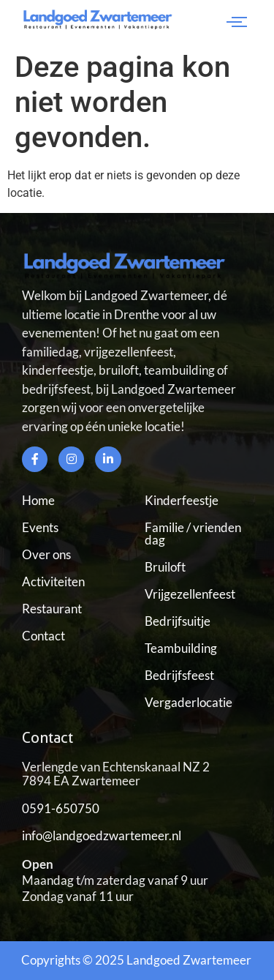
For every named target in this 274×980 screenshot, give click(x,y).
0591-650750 (61, 808)
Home (38, 500)
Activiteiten (53, 581)
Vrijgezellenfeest (190, 594)
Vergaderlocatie (189, 702)
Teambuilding (181, 648)
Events (40, 527)
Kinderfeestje (182, 500)
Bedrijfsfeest (179, 675)
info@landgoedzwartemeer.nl (102, 835)
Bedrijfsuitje (178, 621)
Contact (43, 636)
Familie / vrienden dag (193, 534)
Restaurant (52, 609)
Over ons (46, 554)
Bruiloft (165, 567)
